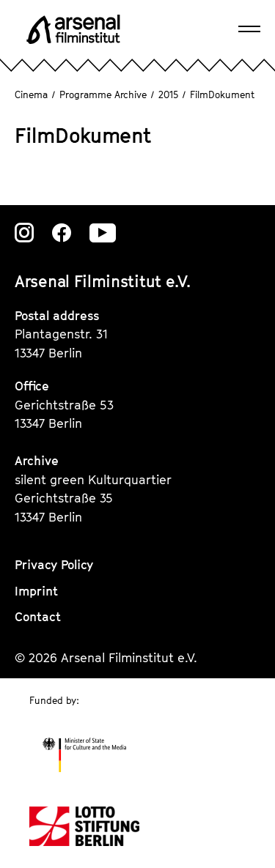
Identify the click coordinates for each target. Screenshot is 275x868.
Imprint (36, 591)
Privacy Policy (54, 565)
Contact (38, 617)
